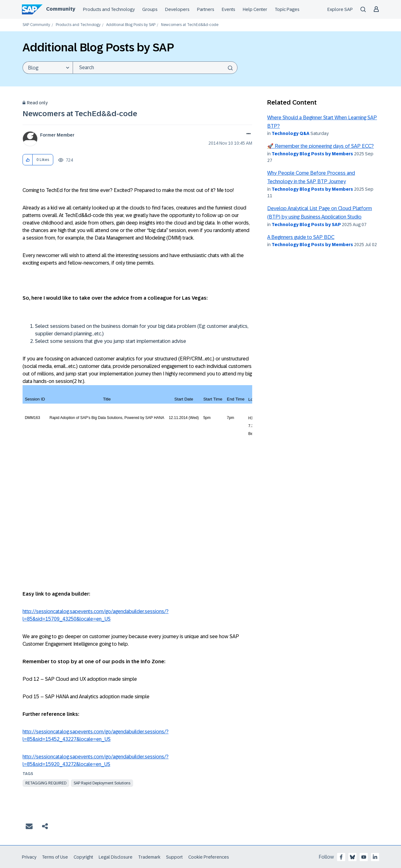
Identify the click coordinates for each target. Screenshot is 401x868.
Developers (177, 9)
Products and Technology (109, 9)
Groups (150, 9)
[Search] (155, 68)
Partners (206, 9)
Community (61, 9)
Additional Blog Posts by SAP (131, 25)
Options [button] (247, 134)
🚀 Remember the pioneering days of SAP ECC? (320, 146)
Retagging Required (46, 783)
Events (229, 9)
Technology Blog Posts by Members (312, 154)
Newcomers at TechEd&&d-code (80, 114)
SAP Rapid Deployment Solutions (102, 783)
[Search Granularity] (48, 68)
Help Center (255, 9)
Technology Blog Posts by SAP (306, 225)
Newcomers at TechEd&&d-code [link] (190, 25)
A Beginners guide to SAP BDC (301, 237)
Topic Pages (287, 9)
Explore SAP (340, 9)
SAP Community (36, 25)
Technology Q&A (291, 133)
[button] (28, 160)
